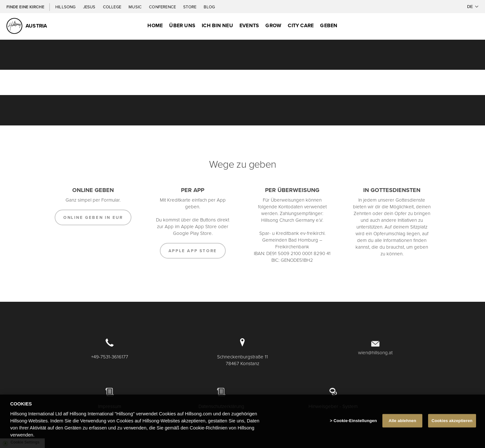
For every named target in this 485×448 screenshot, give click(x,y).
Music (136, 7)
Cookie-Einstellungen (355, 422)
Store (190, 7)
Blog (209, 7)
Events (249, 25)
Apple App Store (193, 251)
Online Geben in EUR (93, 217)
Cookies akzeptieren (452, 422)
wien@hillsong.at (375, 352)
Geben (329, 25)
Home (155, 25)
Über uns (182, 25)
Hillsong (66, 7)
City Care (301, 25)
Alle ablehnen (403, 422)
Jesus (90, 7)
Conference (163, 7)
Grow (273, 25)
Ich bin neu (217, 25)
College (113, 7)
